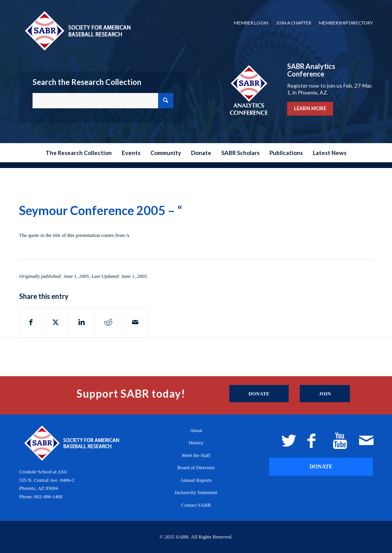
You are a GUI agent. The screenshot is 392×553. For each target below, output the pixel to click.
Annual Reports (196, 480)
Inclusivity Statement (196, 492)
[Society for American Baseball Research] (77, 30)
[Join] (325, 394)
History (196, 443)
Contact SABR (196, 505)
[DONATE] (321, 467)
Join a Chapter (294, 23)
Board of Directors (196, 467)
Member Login (251, 23)
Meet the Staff (196, 455)
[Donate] (259, 394)
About (196, 430)
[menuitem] (251, 23)
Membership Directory (346, 23)
